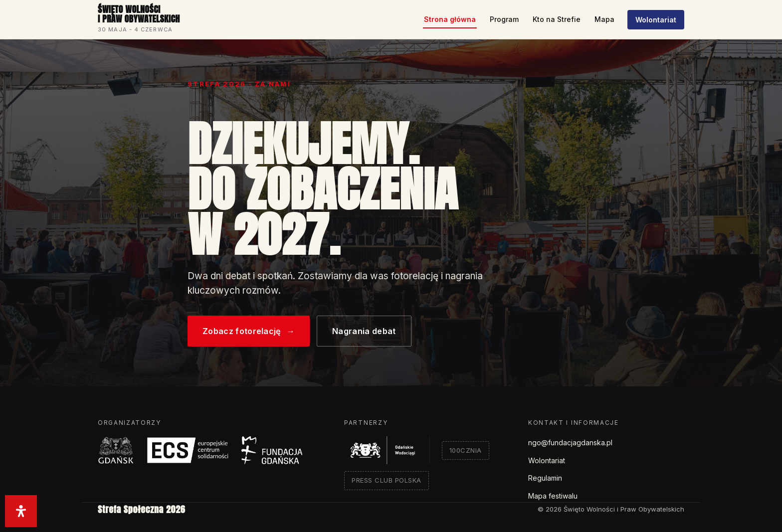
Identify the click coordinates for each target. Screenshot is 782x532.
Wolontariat (656, 20)
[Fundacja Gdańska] (272, 450)
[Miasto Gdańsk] (116, 450)
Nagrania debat (364, 331)
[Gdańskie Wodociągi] (387, 450)
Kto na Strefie (557, 19)
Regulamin (545, 478)
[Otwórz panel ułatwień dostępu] (21, 511)
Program (504, 19)
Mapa (604, 19)
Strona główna (450, 19)
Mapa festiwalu (553, 496)
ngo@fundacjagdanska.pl (570, 443)
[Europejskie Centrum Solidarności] (188, 450)
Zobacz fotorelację (249, 331)
